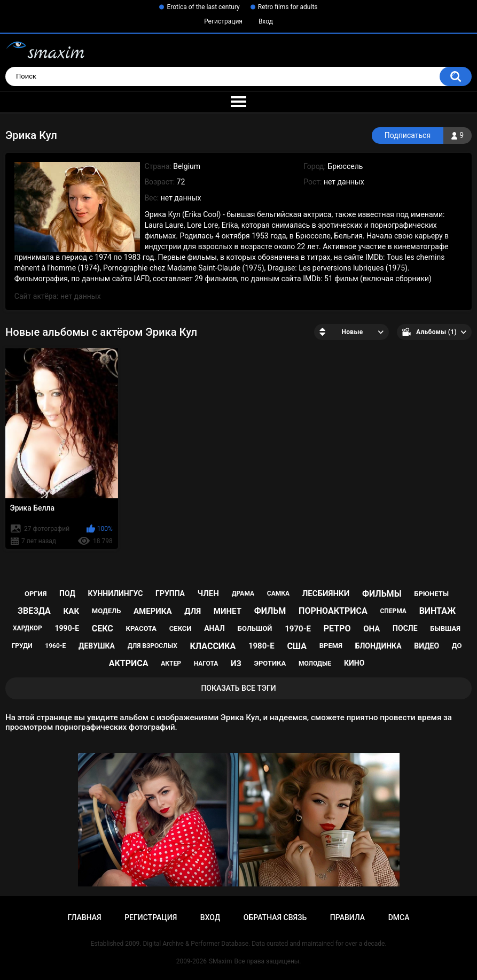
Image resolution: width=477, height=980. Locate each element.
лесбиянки (326, 593)
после (405, 628)
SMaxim (221, 961)
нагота (206, 663)
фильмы (382, 594)
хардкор (28, 628)
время (331, 646)
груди (22, 646)
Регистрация (223, 21)
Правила (347, 917)
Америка (153, 611)
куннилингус (116, 593)
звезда (34, 611)
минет (228, 611)
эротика (270, 663)
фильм (270, 611)
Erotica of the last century (203, 7)
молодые (315, 663)
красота (142, 628)
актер (171, 663)
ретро (337, 628)
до (457, 646)
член (208, 593)
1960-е (55, 646)
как (71, 611)
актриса (129, 663)
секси (181, 628)
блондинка (378, 646)
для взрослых (153, 646)
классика (213, 646)
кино (354, 663)
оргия (36, 594)
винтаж (437, 611)
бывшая (445, 628)
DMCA (399, 917)
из (236, 663)
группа (170, 593)
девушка (97, 646)
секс (103, 628)
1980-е (261, 646)
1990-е (67, 628)
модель (106, 611)
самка (278, 593)
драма (243, 593)
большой (255, 628)
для (193, 611)
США (297, 646)
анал (214, 628)
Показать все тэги (238, 688)
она (372, 629)
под (67, 593)
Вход (266, 21)
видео (427, 646)
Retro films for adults (288, 7)
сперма (393, 611)
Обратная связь (275, 917)
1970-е (298, 629)
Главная (84, 917)
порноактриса (333, 611)
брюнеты (431, 594)
